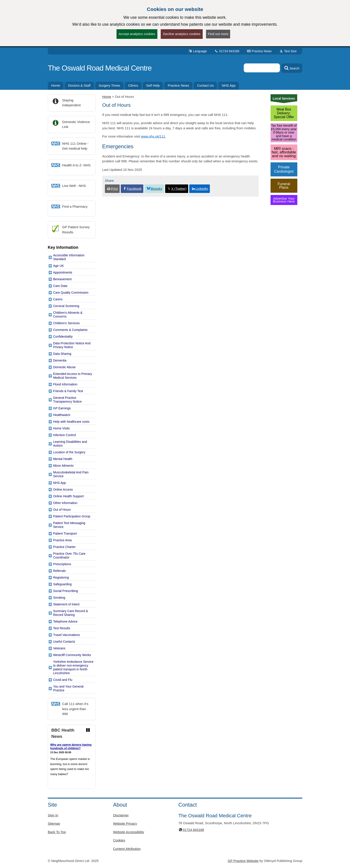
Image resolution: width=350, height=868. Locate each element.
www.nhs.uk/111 (153, 136)
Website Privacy (125, 823)
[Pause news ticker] (88, 730)
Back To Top (57, 832)
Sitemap (54, 823)
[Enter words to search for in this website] (262, 68)
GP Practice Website (243, 861)
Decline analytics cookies (182, 34)
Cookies (119, 840)
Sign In (53, 815)
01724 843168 (227, 51)
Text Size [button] (288, 51)
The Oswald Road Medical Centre (100, 68)
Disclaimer (121, 815)
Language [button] (198, 51)
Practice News (259, 51)
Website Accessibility (129, 832)
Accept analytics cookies (137, 34)
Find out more (218, 34)
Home (107, 97)
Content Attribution (127, 849)
